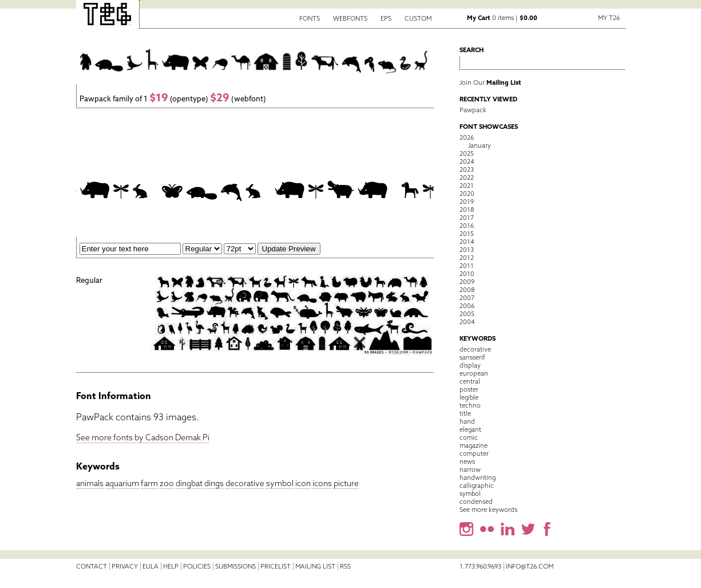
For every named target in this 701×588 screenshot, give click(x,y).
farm (149, 483)
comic (469, 437)
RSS (345, 566)
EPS (386, 18)
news (467, 461)
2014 (467, 242)
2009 (467, 282)
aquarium (122, 483)
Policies (197, 566)
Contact (92, 566)
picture (346, 483)
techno (470, 405)
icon (303, 483)
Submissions (235, 566)
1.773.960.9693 (480, 566)
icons (322, 483)
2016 (467, 226)
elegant (470, 429)
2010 (467, 274)
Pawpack (473, 110)
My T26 (609, 18)
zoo (167, 483)
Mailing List (315, 566)
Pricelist (276, 566)
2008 (467, 290)
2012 (467, 258)
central (470, 381)
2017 (467, 218)
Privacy (125, 566)
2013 (467, 250)
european (474, 373)
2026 (467, 137)
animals (90, 483)
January (480, 145)
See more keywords (488, 510)
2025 (467, 153)
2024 (467, 161)
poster (469, 389)
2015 (467, 234)
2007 (467, 298)
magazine (474, 445)
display (470, 365)
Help (171, 566)
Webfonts (350, 18)
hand (467, 421)
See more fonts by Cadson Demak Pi (143, 437)
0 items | (502, 18)
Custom (418, 18)
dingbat (189, 483)
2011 (467, 266)
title (465, 413)
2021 (467, 186)
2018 (467, 210)
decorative (245, 483)
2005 (467, 314)
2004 (467, 322)
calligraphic (477, 486)
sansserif (472, 357)
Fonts (310, 18)
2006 (467, 306)
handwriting (478, 477)
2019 (467, 202)
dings (214, 483)
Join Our (490, 82)
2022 (467, 177)
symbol (280, 483)
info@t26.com (530, 566)
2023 (467, 169)
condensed (476, 502)
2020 (467, 194)
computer (474, 453)
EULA (151, 566)
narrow (470, 469)
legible (469, 397)
